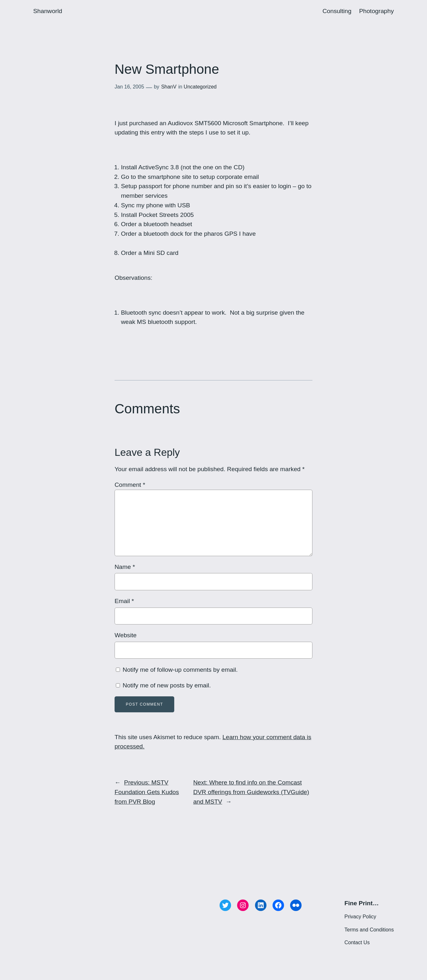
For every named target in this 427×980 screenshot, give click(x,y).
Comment (130, 485)
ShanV (169, 87)
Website (126, 635)
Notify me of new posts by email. (167, 685)
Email (124, 601)
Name (125, 567)
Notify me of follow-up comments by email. (180, 670)
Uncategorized (200, 87)
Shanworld (48, 11)
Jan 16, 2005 (129, 87)
